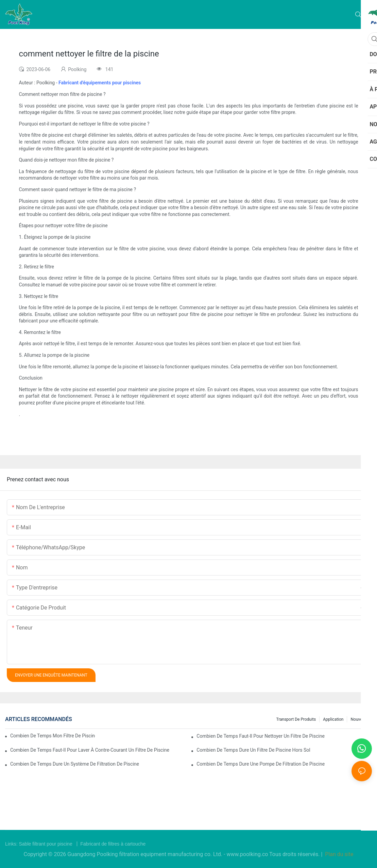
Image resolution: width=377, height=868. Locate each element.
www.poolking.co (248, 854)
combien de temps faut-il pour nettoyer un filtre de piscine (261, 736)
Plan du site (338, 854)
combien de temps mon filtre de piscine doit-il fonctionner (53, 736)
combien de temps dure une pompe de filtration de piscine (261, 764)
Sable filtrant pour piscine (46, 844)
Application (333, 719)
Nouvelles (359, 719)
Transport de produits (296, 719)
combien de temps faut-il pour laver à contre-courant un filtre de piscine (90, 750)
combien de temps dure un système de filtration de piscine (75, 764)
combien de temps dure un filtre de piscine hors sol (253, 750)
